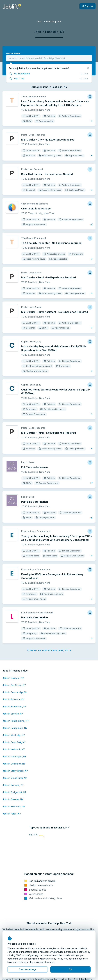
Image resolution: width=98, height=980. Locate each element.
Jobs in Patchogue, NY (14, 757)
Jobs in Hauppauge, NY (15, 728)
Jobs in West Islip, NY (14, 735)
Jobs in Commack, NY (14, 764)
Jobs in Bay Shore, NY (14, 685)
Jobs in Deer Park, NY (14, 742)
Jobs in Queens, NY (13, 799)
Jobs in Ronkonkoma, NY (16, 721)
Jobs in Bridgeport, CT (14, 792)
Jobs (40, 22)
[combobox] (49, 58)
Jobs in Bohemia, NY (13, 699)
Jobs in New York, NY (14, 806)
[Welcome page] (12, 6)
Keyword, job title (13, 53)
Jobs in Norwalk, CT (13, 785)
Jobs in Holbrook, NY (14, 749)
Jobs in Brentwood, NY (15, 707)
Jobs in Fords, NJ (12, 814)
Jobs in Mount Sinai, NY (15, 778)
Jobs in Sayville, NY (13, 714)
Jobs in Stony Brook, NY (15, 771)
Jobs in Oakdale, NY (13, 678)
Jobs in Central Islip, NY (15, 692)
